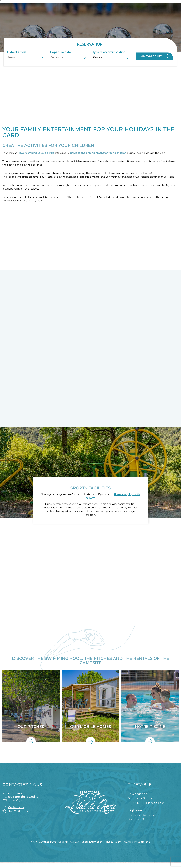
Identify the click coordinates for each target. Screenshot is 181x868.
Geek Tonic (144, 847)
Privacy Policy (113, 847)
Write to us (16, 813)
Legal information (92, 847)
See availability (154, 56)
